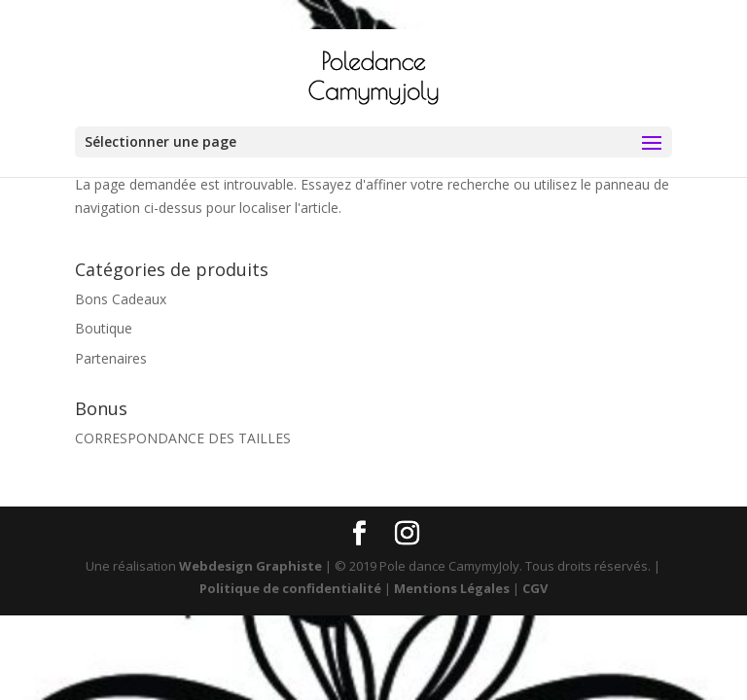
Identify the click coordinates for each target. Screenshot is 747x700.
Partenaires (111, 358)
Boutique (104, 328)
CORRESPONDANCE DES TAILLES (183, 438)
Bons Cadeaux (121, 299)
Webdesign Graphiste (250, 566)
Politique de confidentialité (290, 588)
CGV (535, 588)
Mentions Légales (452, 588)
